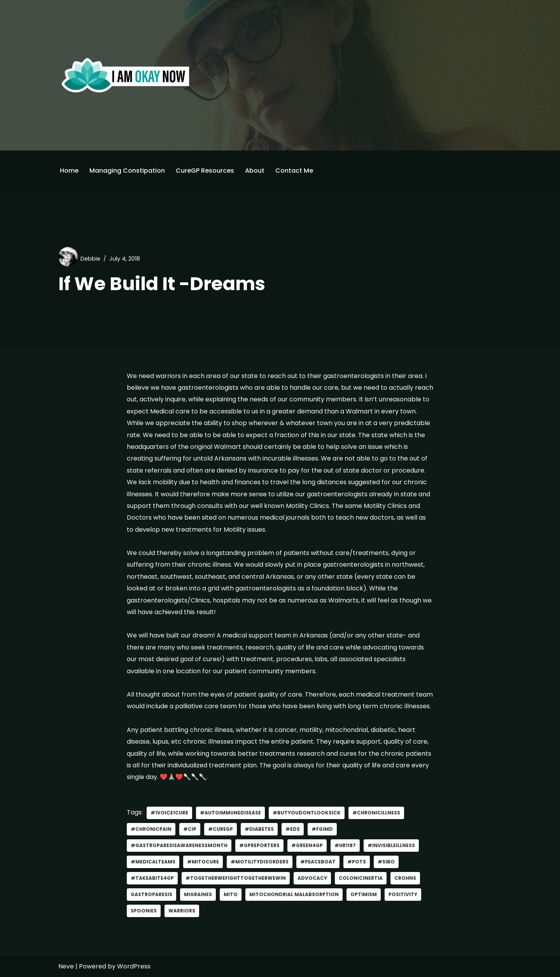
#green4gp (307, 845)
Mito (231, 894)
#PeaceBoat (318, 862)
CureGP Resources (205, 171)
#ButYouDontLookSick (307, 813)
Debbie (90, 259)
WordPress (134, 966)
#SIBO (386, 862)
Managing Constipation (127, 171)
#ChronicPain (151, 829)
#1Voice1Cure (169, 813)
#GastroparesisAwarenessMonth (179, 845)
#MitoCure (203, 862)
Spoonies (144, 911)
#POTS (357, 862)
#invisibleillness (391, 845)
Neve (66, 966)
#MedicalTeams (153, 862)
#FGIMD (322, 829)
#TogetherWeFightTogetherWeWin (236, 878)
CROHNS (405, 878)
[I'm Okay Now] (126, 75)
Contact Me (294, 171)
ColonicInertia (361, 878)
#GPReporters (259, 845)
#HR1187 (345, 845)
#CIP (190, 829)
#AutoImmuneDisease (230, 813)
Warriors (182, 911)
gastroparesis (151, 894)
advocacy (312, 878)
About (255, 171)
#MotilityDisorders (260, 862)
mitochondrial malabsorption (294, 894)
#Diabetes (259, 829)
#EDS (293, 829)
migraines (198, 894)
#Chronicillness (376, 813)
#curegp (220, 829)
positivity (403, 894)
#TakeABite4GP (152, 878)
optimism (364, 894)
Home (69, 171)
